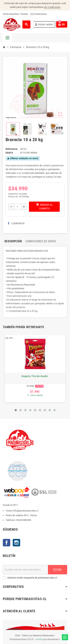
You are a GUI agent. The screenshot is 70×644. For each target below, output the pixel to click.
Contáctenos (39, 14)
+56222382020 (23, 520)
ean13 (9, 153)
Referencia (11, 149)
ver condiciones (52, 7)
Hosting (40, 639)
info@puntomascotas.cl (26, 511)
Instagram (16, 543)
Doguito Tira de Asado (35, 376)
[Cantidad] (18, 207)
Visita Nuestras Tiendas (15, 14)
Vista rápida (35, 395)
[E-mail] (25, 570)
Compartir (16, 223)
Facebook (7, 543)
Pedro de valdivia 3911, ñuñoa (21, 515)
